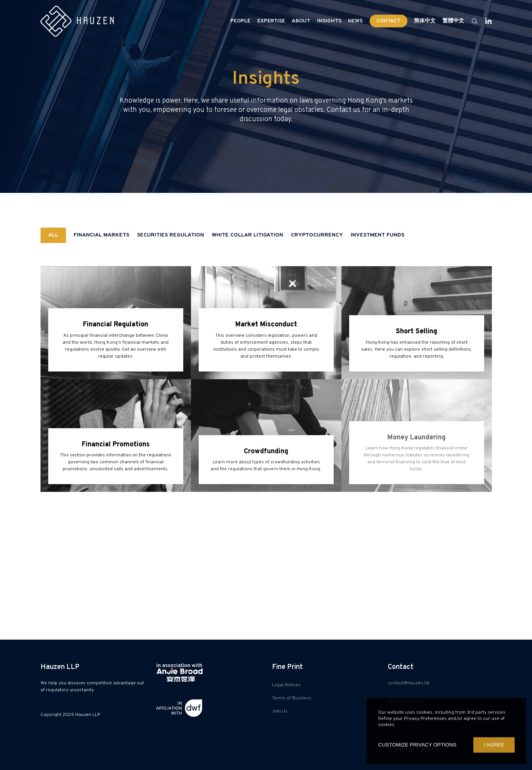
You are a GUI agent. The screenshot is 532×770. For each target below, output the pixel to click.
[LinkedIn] (485, 21)
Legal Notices (286, 685)
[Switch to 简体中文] (425, 21)
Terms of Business (292, 698)
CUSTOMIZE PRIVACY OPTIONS (417, 745)
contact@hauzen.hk (409, 683)
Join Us (280, 711)
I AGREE (494, 745)
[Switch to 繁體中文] (452, 21)
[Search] (471, 21)
